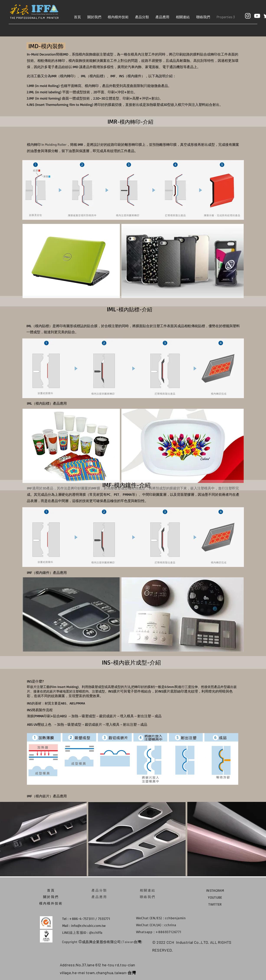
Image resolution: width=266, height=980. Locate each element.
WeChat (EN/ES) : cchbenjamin (161, 918)
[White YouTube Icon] (257, 16)
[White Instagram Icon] (248, 16)
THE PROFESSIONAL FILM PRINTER (34, 18)
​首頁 (51, 890)
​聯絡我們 (148, 897)
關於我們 (51, 897)
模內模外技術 (51, 903)
